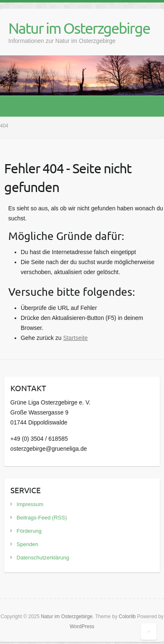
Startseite (76, 338)
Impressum (30, 504)
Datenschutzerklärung (43, 558)
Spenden (27, 544)
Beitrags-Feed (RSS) (42, 518)
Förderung (29, 531)
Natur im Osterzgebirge (79, 28)
